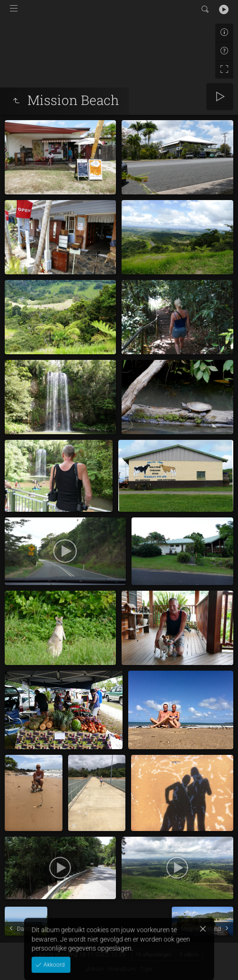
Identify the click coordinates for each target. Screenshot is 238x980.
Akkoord (53, 961)
